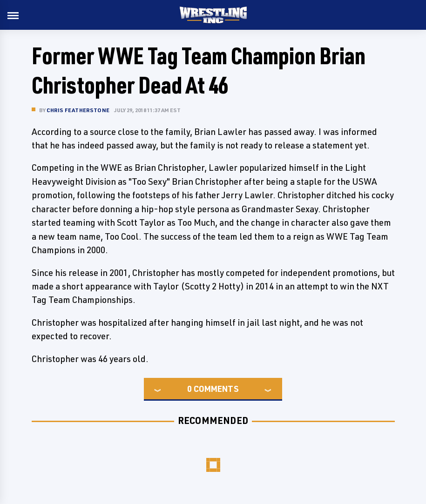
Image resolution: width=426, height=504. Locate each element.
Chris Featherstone (78, 110)
